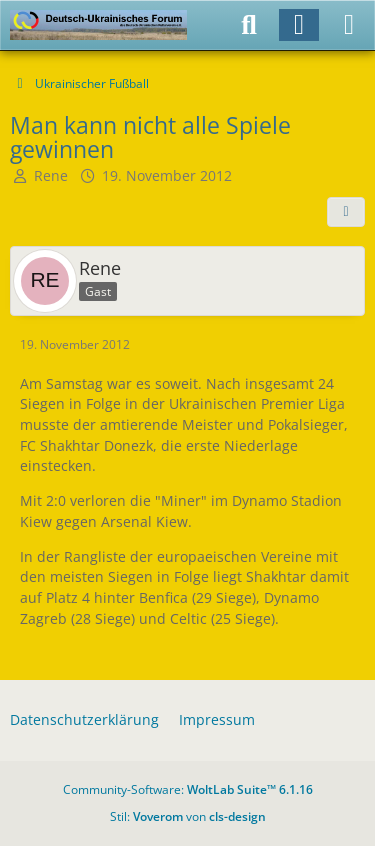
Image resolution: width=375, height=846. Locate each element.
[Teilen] (346, 212)
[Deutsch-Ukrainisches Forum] (98, 25)
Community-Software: (188, 789)
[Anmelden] (299, 25)
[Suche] (249, 25)
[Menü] (349, 25)
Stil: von (188, 816)
